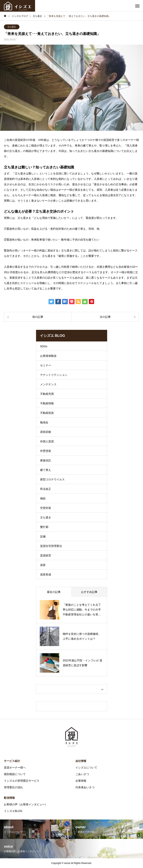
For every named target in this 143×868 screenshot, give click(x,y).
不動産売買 (47, 394)
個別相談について (15, 774)
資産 (43, 565)
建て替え (46, 470)
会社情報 (81, 761)
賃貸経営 (46, 555)
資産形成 (46, 574)
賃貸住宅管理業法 (51, 546)
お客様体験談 (48, 356)
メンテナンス (48, 384)
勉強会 (44, 422)
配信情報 (9, 798)
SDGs (44, 346)
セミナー (46, 365)
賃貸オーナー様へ (15, 768)
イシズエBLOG (13, 811)
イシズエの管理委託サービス (22, 781)
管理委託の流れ (13, 787)
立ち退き (12, 27)
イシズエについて (86, 768)
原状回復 (46, 432)
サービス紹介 (12, 761)
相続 (43, 498)
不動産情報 (47, 403)
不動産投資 (47, 413)
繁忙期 (44, 527)
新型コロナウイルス (52, 479)
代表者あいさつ (85, 787)
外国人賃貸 (47, 441)
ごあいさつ (82, 774)
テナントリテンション (54, 375)
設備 (43, 536)
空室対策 (46, 508)
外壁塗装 (46, 451)
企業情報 (81, 781)
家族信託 (46, 460)
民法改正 (46, 489)
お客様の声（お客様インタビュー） (26, 804)
